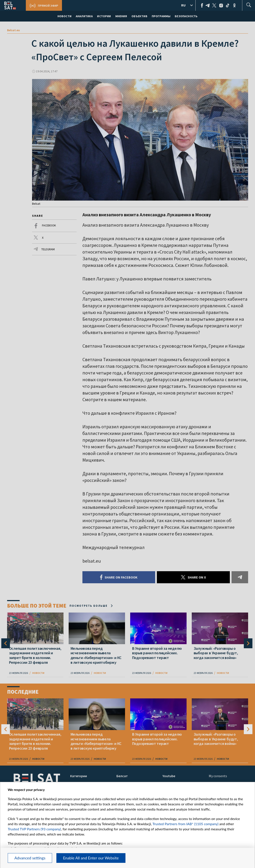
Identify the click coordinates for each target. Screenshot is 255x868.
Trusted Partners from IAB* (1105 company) (186, 824)
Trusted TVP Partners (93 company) (34, 829)
